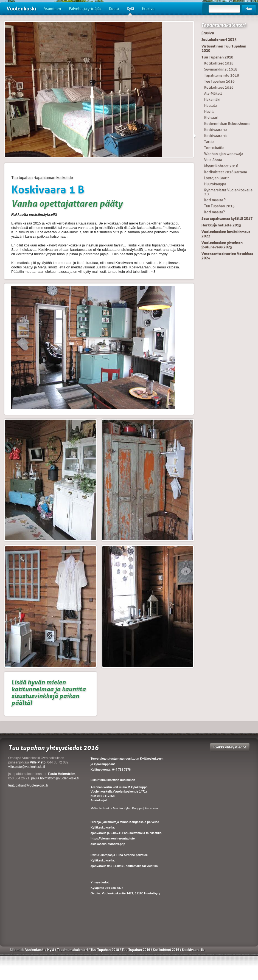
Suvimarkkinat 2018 (221, 69)
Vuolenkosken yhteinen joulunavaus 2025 (222, 245)
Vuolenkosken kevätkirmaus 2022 (226, 234)
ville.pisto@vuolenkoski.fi (27, 767)
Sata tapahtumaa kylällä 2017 (227, 218)
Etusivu (148, 9)
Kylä (130, 11)
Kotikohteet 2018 (219, 63)
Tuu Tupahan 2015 (219, 206)
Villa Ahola (213, 160)
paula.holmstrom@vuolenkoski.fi (55, 778)
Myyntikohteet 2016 (221, 166)
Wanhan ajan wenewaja (224, 154)
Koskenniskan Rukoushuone (227, 124)
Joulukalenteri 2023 (219, 40)
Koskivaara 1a (216, 130)
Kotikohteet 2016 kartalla (226, 172)
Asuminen (52, 9)
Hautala (211, 106)
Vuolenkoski (21, 9)
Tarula (209, 142)
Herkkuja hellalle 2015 (221, 225)
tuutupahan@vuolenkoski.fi (28, 785)
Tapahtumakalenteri (223, 25)
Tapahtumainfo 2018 (222, 75)
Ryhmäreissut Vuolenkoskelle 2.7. (228, 192)
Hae (249, 9)
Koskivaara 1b (216, 136)
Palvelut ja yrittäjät (85, 9)
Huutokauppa (215, 184)
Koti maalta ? (215, 200)
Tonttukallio (214, 148)
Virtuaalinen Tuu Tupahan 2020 (224, 48)
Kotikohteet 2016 (219, 87)
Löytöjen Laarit (217, 178)
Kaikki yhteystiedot (230, 747)
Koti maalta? (214, 212)
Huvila (209, 112)
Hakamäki (212, 99)
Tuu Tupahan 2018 (217, 57)
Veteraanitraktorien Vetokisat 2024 (227, 256)
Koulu (114, 9)
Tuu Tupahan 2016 (219, 81)
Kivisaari (211, 118)
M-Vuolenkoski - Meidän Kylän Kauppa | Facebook (124, 808)
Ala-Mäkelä (213, 93)
